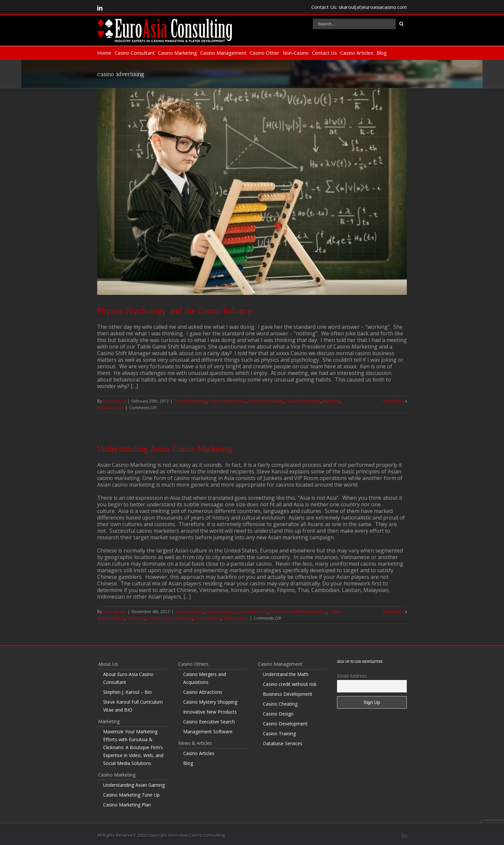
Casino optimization (227, 399)
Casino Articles (357, 53)
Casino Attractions (203, 690)
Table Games (236, 617)
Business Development (288, 692)
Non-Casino (296, 53)
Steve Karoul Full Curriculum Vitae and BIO (133, 704)
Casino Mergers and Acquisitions (205, 676)
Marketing (331, 399)
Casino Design (278, 712)
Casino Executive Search (209, 720)
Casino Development (285, 722)
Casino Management (223, 53)
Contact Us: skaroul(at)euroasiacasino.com (359, 7)
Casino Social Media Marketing (298, 610)
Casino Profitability (266, 399)
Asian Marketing (190, 610)
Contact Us (324, 53)
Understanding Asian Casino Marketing (165, 447)
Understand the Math (286, 673)
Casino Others (193, 662)
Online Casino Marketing (170, 617)
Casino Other (265, 53)
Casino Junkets (220, 610)
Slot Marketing (208, 617)
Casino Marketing (178, 53)
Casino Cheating (280, 702)
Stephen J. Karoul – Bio (127, 690)
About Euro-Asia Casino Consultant (128, 676)
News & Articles (195, 741)
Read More (393, 399)
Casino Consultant (135, 53)
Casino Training (279, 732)
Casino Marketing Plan (127, 803)
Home (104, 53)
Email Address (352, 674)
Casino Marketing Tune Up (131, 793)
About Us (108, 662)
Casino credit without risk (290, 682)
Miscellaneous (110, 406)
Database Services (283, 742)
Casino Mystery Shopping (210, 700)
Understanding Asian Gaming (134, 783)
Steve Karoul (114, 399)
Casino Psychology (303, 399)
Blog (382, 53)
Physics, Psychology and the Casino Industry (175, 309)
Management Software (208, 730)
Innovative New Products (210, 710)
